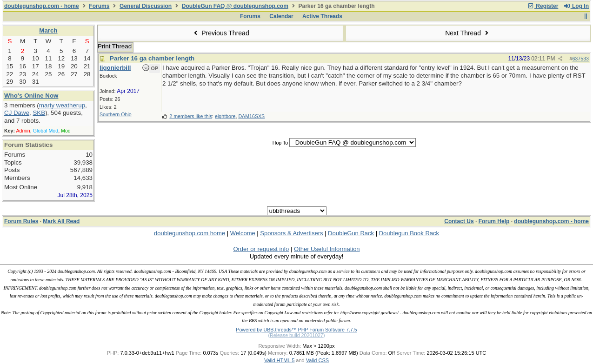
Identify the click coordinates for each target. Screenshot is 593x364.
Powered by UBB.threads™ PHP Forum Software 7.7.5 (296, 330)
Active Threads (322, 16)
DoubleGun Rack (351, 233)
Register (543, 6)
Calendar (281, 16)
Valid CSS (317, 360)
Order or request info (261, 249)
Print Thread (115, 46)
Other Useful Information (327, 249)
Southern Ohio (116, 114)
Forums (99, 6)
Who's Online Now (31, 96)
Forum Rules (21, 221)
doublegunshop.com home (190, 233)
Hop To (280, 143)
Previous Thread (220, 33)
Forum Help (494, 221)
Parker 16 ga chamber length (152, 58)
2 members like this (191, 116)
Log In (576, 6)
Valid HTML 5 (279, 360)
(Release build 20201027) (296, 335)
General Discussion (146, 6)
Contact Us (459, 221)
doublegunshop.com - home (42, 6)
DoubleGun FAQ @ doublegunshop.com (235, 6)
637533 (580, 59)
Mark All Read (61, 221)
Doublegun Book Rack (409, 233)
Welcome (243, 233)
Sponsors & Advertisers (291, 233)
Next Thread (468, 33)
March (48, 30)
